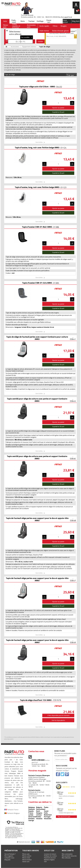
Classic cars (49, 21)
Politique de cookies (50, 856)
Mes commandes (67, 854)
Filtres (55, 26)
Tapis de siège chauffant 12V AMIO (36, 700)
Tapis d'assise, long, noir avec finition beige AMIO (37, 147)
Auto (5, 21)
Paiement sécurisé (50, 858)
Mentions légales (49, 860)
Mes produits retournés (69, 856)
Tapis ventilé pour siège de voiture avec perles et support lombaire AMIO (37, 400)
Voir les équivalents (58, 720)
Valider (40, 41)
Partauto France (12, 810)
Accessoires (15, 47)
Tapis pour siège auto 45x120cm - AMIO (37, 86)
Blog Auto (76, 21)
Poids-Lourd (14, 21)
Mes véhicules (66, 858)
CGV (45, 861)
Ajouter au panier (58, 108)
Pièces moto (26, 858)
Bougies (64, 26)
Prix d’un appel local (65, 17)
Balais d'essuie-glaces (60, 31)
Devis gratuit (65, 21)
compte (76, 6)
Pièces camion (27, 856)
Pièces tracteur (27, 860)
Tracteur (31, 21)
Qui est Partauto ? (10, 854)
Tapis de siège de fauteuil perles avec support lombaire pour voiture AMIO (37, 338)
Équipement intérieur (29, 47)
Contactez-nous (9, 858)
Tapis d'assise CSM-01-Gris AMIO (37, 283)
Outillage (40, 21)
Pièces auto (26, 854)
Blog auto (7, 860)
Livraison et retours (50, 854)
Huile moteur (44, 31)
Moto (23, 21)
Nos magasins (9, 856)
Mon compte (68, 851)
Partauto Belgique (12, 813)
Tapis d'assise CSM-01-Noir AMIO (37, 227)
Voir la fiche (40, 142)
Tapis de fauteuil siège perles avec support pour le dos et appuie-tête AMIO (37, 519)
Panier (78, 10)
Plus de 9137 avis (64, 817)
